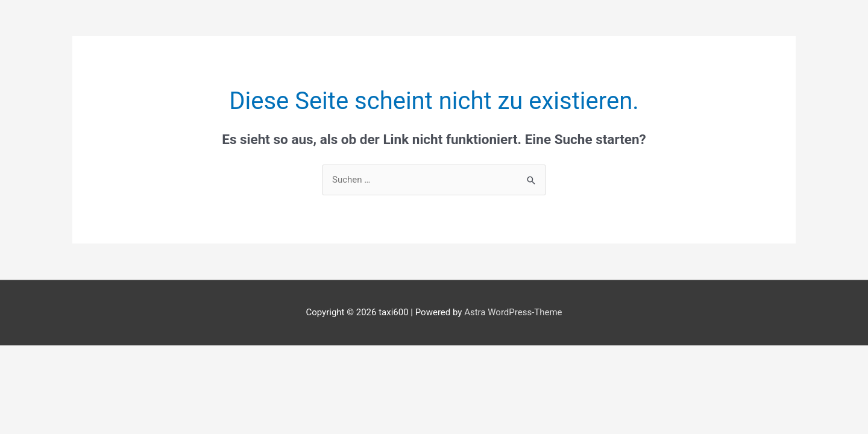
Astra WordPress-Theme (513, 312)
